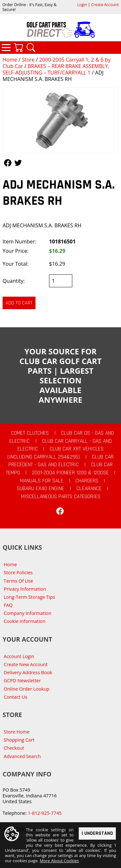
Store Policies (18, 572)
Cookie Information (25, 621)
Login (82, 5)
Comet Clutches (30, 433)
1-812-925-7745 (45, 813)
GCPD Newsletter (22, 681)
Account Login (19, 656)
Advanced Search (22, 756)
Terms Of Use (19, 581)
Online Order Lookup (27, 689)
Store (28, 60)
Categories (6, 47)
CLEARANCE (89, 488)
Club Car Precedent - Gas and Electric (61, 461)
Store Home (17, 732)
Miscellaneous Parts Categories (61, 497)
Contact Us (16, 697)
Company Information (28, 613)
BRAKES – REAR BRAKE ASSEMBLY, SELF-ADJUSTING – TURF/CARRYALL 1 (56, 69)
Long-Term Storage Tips (30, 597)
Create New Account (26, 664)
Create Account (105, 5)
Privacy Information (25, 589)
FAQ (8, 605)
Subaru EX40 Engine (40, 488)
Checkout (14, 748)
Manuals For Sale (42, 481)
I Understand (97, 833)
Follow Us (8, 163)
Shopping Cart (19, 740)
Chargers (87, 481)
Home (10, 60)
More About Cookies (59, 861)
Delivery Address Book (28, 672)
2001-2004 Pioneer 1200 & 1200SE (70, 473)
